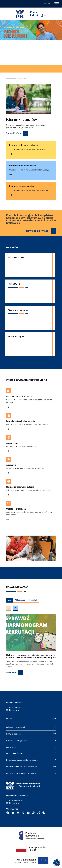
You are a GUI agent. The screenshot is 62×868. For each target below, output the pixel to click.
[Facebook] (8, 813)
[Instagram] (18, 813)
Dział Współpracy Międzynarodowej (22, 760)
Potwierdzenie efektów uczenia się (22, 767)
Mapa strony (12, 747)
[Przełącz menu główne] (57, 4)
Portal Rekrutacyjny (38, 14)
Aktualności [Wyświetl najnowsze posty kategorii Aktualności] (20, 600)
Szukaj (48, 4)
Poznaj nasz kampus (15, 753)
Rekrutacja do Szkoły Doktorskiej (21, 773)
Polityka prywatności (15, 727)
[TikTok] (33, 813)
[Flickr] (28, 813)
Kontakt (10, 719)
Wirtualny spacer (16, 257)
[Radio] (39, 813)
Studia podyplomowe (18, 310)
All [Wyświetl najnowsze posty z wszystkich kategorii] (9, 600)
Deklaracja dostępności (17, 741)
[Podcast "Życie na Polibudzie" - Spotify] (44, 813)
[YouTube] (13, 813)
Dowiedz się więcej (38, 231)
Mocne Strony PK (16, 336)
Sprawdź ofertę (14, 133)
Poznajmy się (14, 284)
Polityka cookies (13, 734)
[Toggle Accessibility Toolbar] (57, 863)
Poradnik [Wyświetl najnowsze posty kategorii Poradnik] (33, 600)
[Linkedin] (23, 813)
